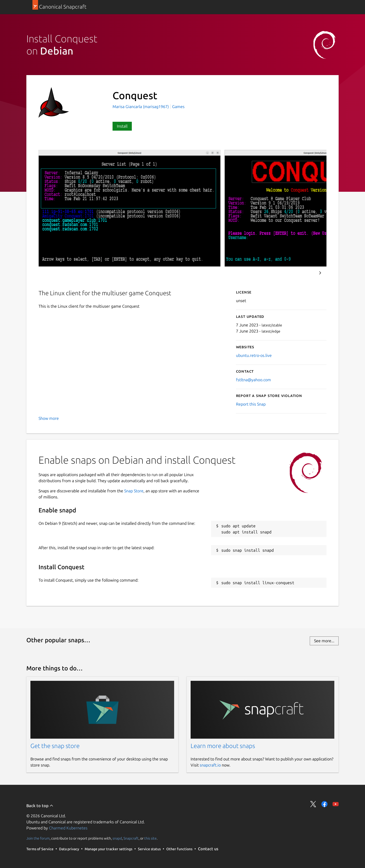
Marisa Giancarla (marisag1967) (141, 107)
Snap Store (134, 491)
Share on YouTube (336, 804)
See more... (324, 641)
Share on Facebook (324, 804)
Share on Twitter (313, 804)
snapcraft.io (210, 765)
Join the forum (38, 838)
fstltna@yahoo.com (253, 380)
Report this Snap (251, 404)
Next (320, 273)
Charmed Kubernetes (68, 828)
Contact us (208, 849)
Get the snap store (55, 746)
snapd (117, 838)
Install (122, 126)
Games (178, 107)
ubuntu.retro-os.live (254, 355)
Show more (49, 418)
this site (150, 838)
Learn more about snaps (223, 746)
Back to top (40, 806)
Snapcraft (131, 838)
